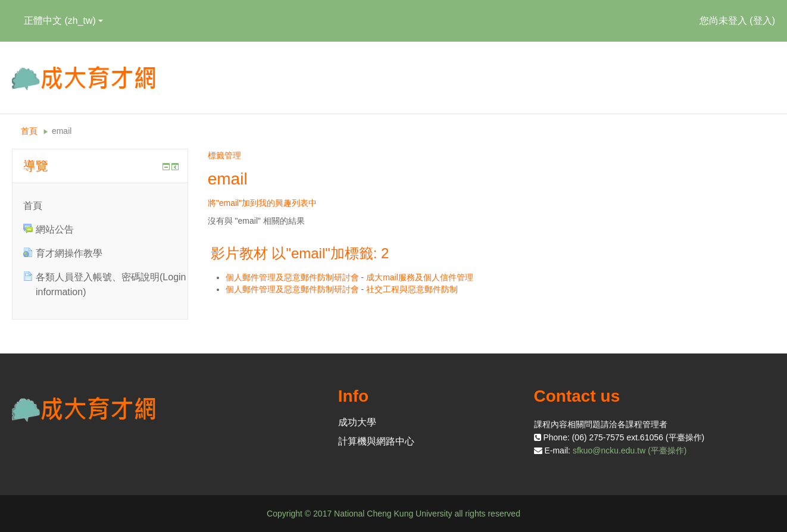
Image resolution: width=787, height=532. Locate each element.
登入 (763, 21)
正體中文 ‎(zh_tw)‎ (63, 21)
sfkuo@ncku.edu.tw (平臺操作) (630, 450)
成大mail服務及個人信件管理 (420, 277)
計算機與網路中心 (376, 441)
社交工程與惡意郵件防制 (412, 289)
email (62, 131)
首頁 (29, 131)
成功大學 (357, 422)
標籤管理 (224, 155)
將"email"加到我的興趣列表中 (262, 203)
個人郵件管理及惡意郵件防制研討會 (292, 277)
